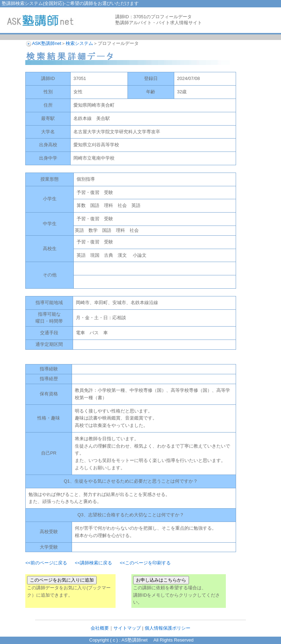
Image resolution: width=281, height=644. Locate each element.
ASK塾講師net (47, 43)
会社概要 (100, 628)
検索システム (79, 43)
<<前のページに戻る (46, 563)
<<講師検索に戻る (93, 563)
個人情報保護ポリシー (168, 628)
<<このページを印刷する (145, 563)
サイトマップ (127, 628)
